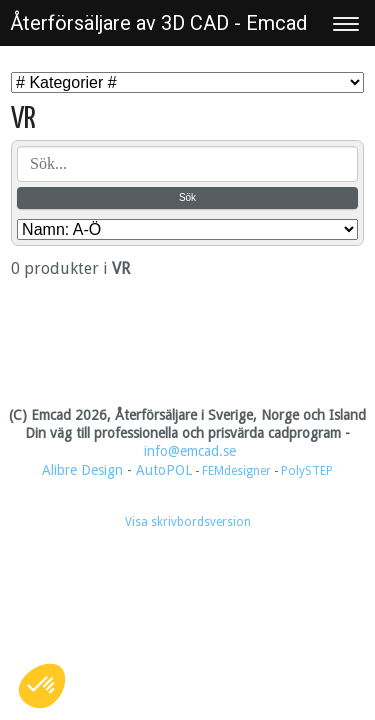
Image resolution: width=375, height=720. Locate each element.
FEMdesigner (238, 471)
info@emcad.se (190, 451)
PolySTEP (307, 471)
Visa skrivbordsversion (188, 522)
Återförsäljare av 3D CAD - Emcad (158, 23)
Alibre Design (82, 470)
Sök (187, 197)
